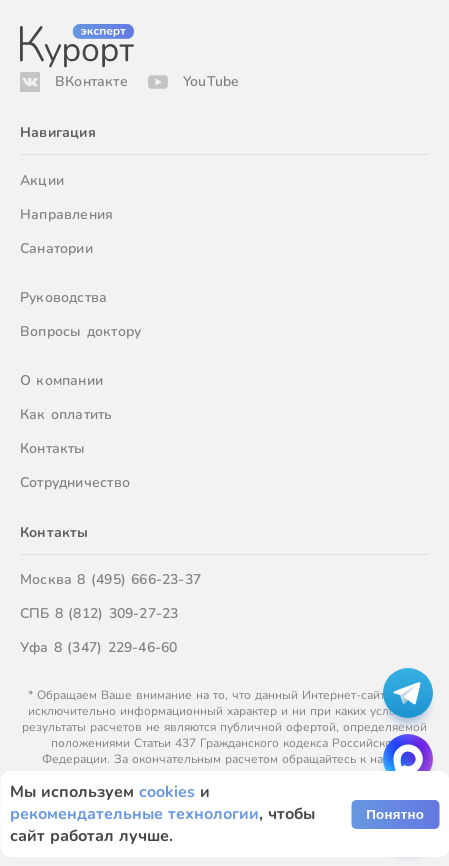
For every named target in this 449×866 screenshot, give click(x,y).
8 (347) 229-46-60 (116, 647)
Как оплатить (66, 414)
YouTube (211, 81)
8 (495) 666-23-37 (139, 579)
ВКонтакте (91, 81)
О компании (61, 380)
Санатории (56, 248)
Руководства (63, 297)
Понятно (395, 814)
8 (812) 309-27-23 (117, 613)
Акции (42, 180)
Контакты (53, 448)
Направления (66, 214)
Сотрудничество (75, 482)
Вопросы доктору (80, 331)
